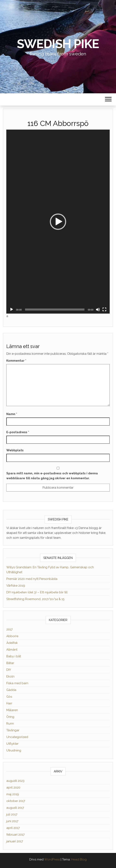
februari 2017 (15, 835)
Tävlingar (13, 730)
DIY (9, 670)
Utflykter (12, 744)
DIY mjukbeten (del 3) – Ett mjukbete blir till (37, 592)
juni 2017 (12, 821)
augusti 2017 (15, 808)
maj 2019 (13, 794)
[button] (58, 222)
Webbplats (15, 450)
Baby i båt (14, 656)
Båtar (10, 663)
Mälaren (12, 710)
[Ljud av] (98, 310)
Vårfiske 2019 (16, 586)
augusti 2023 (15, 781)
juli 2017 (12, 814)
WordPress (52, 859)
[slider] (55, 310)
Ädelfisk (12, 643)
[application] (58, 222)
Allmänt (12, 650)
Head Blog (79, 859)
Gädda (11, 690)
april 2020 (13, 788)
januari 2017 (15, 841)
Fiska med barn (17, 683)
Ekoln (10, 676)
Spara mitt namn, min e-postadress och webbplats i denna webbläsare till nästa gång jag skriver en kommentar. (52, 476)
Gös (9, 697)
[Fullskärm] (104, 310)
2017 (9, 629)
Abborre (12, 636)
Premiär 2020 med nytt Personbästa (32, 579)
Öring (10, 717)
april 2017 (13, 828)
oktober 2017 (16, 801)
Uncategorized (17, 737)
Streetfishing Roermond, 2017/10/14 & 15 (35, 599)
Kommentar (16, 361)
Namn (12, 414)
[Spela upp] (12, 310)
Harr (9, 703)
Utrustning (14, 750)
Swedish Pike (58, 44)
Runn (10, 724)
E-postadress (18, 432)
